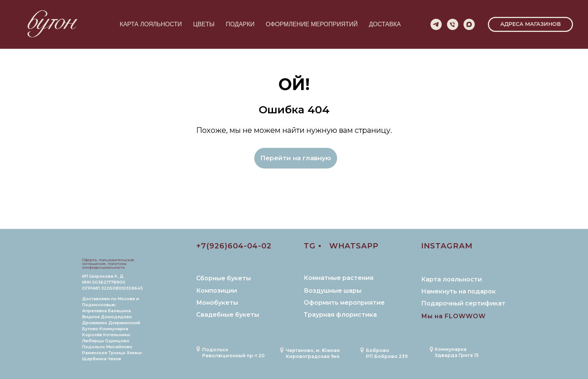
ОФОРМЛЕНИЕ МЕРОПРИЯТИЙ (312, 24)
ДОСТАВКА (385, 24)
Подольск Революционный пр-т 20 (233, 353)
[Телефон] (453, 24)
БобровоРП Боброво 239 (387, 353)
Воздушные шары (333, 291)
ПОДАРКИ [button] (240, 24)
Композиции (217, 291)
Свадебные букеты (228, 315)
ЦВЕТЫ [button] (204, 24)
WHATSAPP (354, 246)
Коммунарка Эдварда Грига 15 (457, 352)
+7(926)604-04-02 (234, 246)
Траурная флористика (340, 315)
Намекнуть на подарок (458, 291)
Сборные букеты (223, 278)
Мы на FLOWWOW (453, 316)
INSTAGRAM (447, 246)
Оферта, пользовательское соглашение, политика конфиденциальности (108, 264)
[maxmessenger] (469, 24)
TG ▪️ (313, 246)
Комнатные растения (339, 278)
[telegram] (436, 24)
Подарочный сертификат (463, 303)
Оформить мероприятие (344, 303)
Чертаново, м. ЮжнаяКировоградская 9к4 (313, 353)
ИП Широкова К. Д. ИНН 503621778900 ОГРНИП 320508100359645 (112, 282)
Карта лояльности (451, 279)
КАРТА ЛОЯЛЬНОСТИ (151, 24)
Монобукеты (217, 303)
